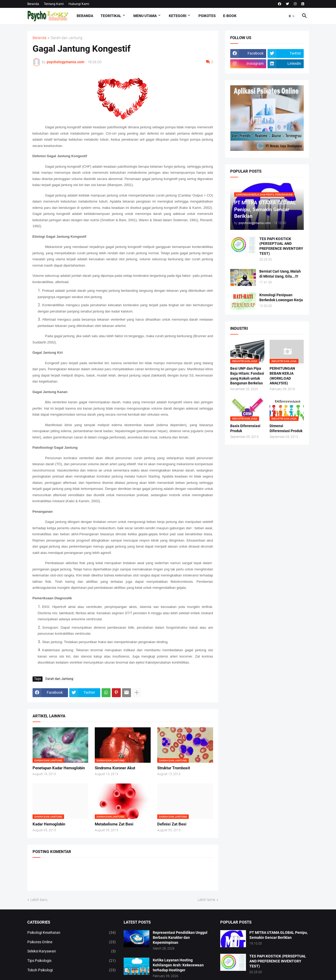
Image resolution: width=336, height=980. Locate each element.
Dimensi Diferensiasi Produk (286, 428)
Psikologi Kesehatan (72, 933)
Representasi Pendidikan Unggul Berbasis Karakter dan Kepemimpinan (180, 937)
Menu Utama (145, 16)
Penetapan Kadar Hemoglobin (59, 768)
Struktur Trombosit (174, 768)
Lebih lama (206, 900)
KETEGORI (178, 16)
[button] (292, 16)
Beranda (33, 4)
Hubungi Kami (79, 4)
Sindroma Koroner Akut (115, 768)
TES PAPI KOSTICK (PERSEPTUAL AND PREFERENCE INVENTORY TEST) (281, 246)
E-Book (230, 16)
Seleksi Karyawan (72, 951)
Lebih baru (39, 900)
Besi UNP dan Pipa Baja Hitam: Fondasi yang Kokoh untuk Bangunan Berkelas (247, 376)
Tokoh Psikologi (72, 970)
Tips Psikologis (72, 961)
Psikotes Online (72, 942)
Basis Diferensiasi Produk (245, 428)
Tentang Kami (54, 4)
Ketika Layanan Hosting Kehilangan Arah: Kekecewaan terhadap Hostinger (178, 965)
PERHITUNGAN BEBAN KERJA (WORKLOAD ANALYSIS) (282, 376)
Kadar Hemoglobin (49, 824)
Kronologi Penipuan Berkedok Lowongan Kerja (281, 297)
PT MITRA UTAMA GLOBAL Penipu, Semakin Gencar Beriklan (279, 935)
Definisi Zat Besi (172, 824)
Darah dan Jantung (67, 38)
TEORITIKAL (111, 16)
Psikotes (207, 16)
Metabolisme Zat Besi (114, 824)
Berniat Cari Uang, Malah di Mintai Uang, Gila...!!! (280, 274)
